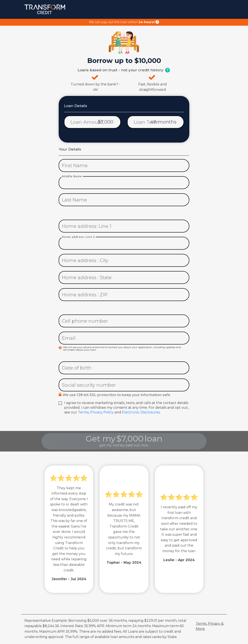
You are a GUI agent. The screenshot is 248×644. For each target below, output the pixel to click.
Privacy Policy (102, 412)
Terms (83, 412)
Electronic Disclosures (141, 412)
